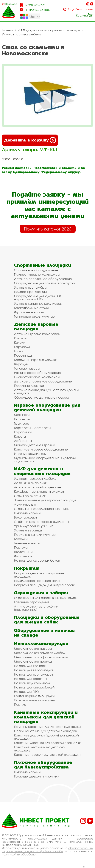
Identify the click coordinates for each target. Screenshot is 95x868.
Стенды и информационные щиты (42, 509)
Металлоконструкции (41, 643)
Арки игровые (25, 504)
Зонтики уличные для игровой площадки (46, 500)
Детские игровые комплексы (37, 334)
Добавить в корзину (30, 140)
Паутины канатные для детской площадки (47, 727)
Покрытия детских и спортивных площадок (39, 575)
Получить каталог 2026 (48, 229)
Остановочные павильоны (34, 700)
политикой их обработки (19, 854)
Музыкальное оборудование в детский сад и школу (45, 459)
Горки (19, 351)
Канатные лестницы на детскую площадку (39, 749)
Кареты (20, 436)
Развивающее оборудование (37, 373)
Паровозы (22, 419)
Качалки (21, 338)
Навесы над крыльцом (32, 683)
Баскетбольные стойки (32, 308)
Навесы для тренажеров (34, 674)
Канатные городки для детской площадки (47, 755)
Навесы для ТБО (27, 692)
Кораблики (23, 432)
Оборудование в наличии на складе (44, 633)
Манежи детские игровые (35, 445)
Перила (20, 705)
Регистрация (84, 9)
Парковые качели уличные (35, 535)
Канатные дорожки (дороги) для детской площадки (46, 737)
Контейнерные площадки (34, 696)
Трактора (22, 423)
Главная (8, 30)
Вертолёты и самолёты (32, 428)
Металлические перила (33, 661)
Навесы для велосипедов (34, 670)
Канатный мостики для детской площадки (47, 743)
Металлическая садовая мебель (40, 653)
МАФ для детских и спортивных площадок (49, 30)
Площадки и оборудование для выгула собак (47, 620)
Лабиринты (23, 441)
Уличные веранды (28, 530)
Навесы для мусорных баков (37, 560)
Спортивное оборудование (36, 270)
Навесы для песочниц (31, 679)
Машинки (22, 415)
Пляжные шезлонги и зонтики (37, 776)
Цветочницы (23, 552)
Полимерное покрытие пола (37, 581)
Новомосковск (11, 4)
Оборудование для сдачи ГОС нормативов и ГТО (38, 298)
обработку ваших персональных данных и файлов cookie (47, 850)
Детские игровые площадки (36, 326)
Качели (20, 342)
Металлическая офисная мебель (41, 657)
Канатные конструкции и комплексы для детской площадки (46, 717)
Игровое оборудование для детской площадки (47, 407)
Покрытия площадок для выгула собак (44, 585)
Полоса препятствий (30, 292)
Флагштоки (23, 556)
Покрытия (27, 568)
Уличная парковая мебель (21, 34)
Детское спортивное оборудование (43, 279)
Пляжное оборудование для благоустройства (43, 765)
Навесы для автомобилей (34, 687)
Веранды (21, 364)
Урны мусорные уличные (34, 526)
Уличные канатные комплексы (38, 303)
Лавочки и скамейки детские (37, 487)
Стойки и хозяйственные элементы (41, 522)
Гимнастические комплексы (37, 274)
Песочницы (23, 355)
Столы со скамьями (30, 496)
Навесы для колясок (30, 666)
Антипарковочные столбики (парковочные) (36, 608)
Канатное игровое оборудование (41, 449)
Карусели (22, 347)
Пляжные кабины (27, 513)
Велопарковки (25, 517)
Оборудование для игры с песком (41, 397)
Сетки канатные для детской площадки (45, 731)
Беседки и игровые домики (36, 360)
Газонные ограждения (32, 602)
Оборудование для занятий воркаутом (45, 283)
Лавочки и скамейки (31, 483)
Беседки (21, 539)
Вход (71, 9)
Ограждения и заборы (41, 593)
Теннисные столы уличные (34, 316)
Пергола (21, 547)
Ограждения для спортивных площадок (45, 598)
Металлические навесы (33, 648)
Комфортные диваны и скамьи (39, 491)
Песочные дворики (29, 386)
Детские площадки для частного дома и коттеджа (46, 391)
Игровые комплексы (30, 454)
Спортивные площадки (42, 265)
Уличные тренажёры (30, 287)
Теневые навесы (27, 368)
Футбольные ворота (30, 312)
